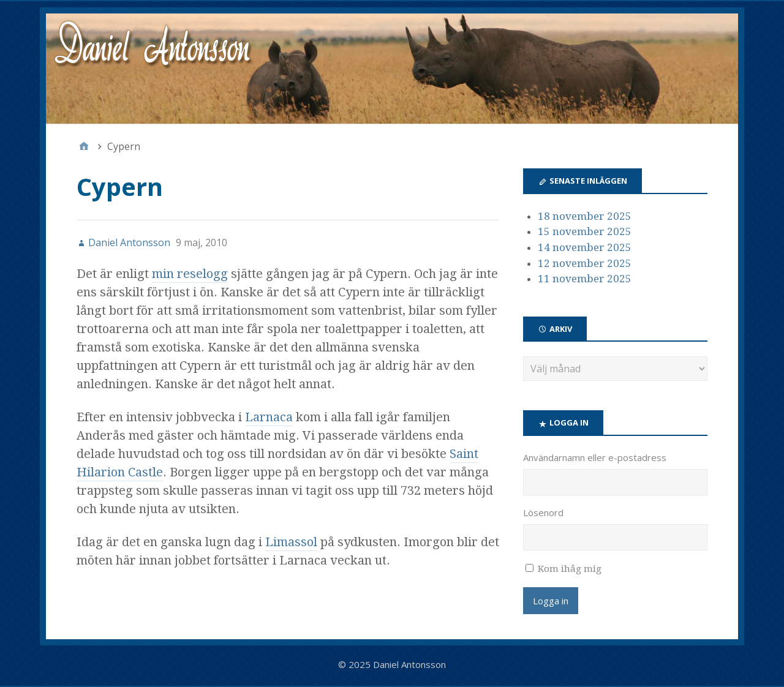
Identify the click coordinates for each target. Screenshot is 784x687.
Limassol (291, 542)
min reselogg (190, 274)
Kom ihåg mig (570, 569)
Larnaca (269, 417)
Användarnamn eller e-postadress (595, 457)
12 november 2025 (585, 263)
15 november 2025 (585, 231)
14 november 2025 (585, 247)
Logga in (551, 601)
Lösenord (543, 512)
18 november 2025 (585, 216)
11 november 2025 (585, 279)
